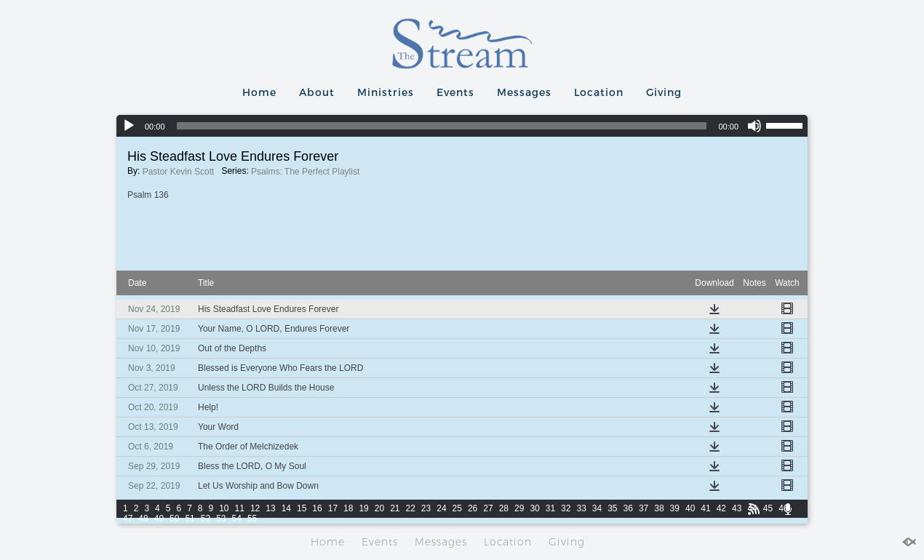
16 (317, 508)
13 (270, 508)
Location (599, 92)
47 (128, 519)
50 (174, 519)
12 (255, 508)
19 (363, 508)
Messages (524, 92)
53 (221, 519)
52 (206, 519)
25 (457, 508)
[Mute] (754, 126)
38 (659, 508)
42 (721, 508)
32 (566, 508)
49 (159, 519)
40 (690, 508)
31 (550, 508)
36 (628, 508)
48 (143, 519)
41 (705, 508)
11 (240, 508)
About (317, 92)
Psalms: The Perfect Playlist (305, 172)
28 (504, 508)
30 (534, 508)
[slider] (442, 126)
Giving (664, 92)
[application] (462, 126)
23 (426, 508)
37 (644, 508)
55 (252, 519)
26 (473, 508)
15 (302, 508)
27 (488, 508)
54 (237, 519)
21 (395, 508)
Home (259, 92)
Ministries (386, 92)
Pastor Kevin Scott (179, 172)
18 (348, 508)
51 (190, 519)
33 (581, 508)
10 (224, 508)
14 (286, 508)
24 (441, 508)
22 (411, 508)
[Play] (129, 126)
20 (379, 508)
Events (455, 92)
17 (333, 508)
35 (612, 508)
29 (519, 508)
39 (675, 508)
